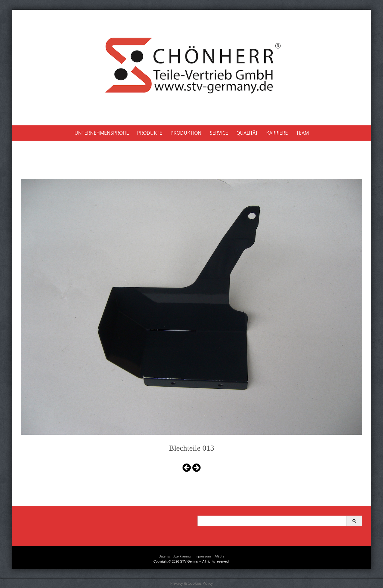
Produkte (150, 133)
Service (219, 133)
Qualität (247, 133)
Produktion (186, 133)
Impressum (203, 556)
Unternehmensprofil (102, 133)
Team (303, 133)
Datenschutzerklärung (175, 556)
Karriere (277, 133)
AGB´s (220, 556)
